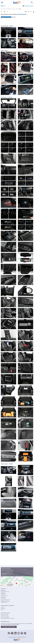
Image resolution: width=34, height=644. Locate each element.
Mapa (12, 572)
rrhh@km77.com (4, 602)
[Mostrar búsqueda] (32, 3)
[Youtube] (19, 633)
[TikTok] (25, 633)
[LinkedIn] (15, 633)
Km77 (17, 3)
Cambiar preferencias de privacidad (8, 618)
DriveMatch (3, 608)
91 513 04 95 (9, 575)
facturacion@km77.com (5, 600)
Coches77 (3, 607)
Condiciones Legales (5, 616)
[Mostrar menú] (2, 3)
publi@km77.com (4, 596)
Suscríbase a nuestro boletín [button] (9, 627)
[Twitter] (12, 633)
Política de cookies (4, 615)
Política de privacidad (5, 617)
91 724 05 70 (10, 574)
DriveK (2, 610)
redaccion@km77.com (5, 592)
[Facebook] (9, 633)
